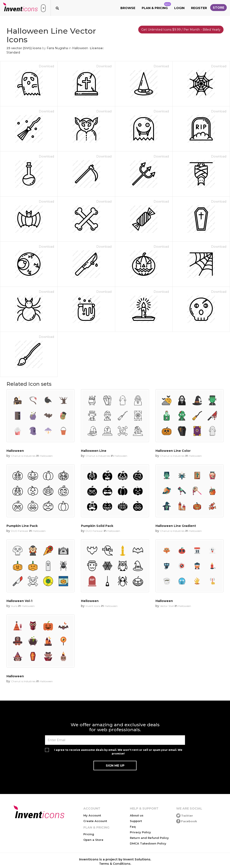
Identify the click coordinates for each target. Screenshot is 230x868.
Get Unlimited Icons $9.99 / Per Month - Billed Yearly (181, 30)
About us (137, 815)
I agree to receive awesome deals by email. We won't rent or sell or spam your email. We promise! (118, 752)
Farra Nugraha (57, 48)
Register (199, 8)
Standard (13, 52)
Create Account (95, 821)
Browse (128, 8)
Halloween (80, 48)
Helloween (90, 601)
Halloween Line (94, 451)
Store (218, 8)
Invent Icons (93, 606)
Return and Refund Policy (149, 838)
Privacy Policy (140, 832)
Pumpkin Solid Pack (97, 526)
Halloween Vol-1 (19, 601)
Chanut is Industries (23, 456)
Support (136, 821)
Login (179, 8)
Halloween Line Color (173, 451)
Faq (133, 827)
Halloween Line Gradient (176, 526)
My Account (92, 815)
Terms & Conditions (115, 864)
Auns (14, 606)
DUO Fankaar (20, 531)
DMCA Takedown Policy (148, 843)
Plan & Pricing (156, 6)
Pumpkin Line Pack (22, 526)
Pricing (89, 834)
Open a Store (93, 840)
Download (46, 66)
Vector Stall (167, 606)
